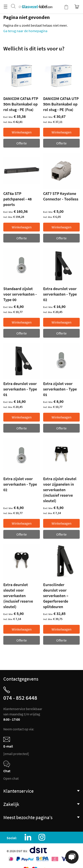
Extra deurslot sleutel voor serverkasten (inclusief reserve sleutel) (18, 596)
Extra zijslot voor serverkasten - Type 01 (60, 389)
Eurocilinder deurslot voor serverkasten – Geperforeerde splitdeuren (56, 596)
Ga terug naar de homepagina (25, 31)
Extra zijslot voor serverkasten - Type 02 (20, 484)
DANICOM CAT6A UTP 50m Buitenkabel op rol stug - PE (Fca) (61, 104)
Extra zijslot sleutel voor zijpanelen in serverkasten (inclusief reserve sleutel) (60, 490)
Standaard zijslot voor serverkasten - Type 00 (20, 294)
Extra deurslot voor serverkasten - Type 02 (60, 294)
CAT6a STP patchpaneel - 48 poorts (17, 199)
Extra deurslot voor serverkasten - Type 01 (20, 389)
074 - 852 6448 (20, 698)
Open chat (11, 778)
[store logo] (35, 2)
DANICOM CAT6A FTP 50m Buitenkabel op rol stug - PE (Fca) (21, 104)
